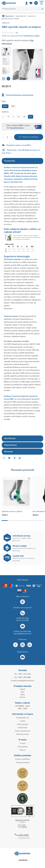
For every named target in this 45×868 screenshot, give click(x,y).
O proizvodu (10, 161)
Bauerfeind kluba (17, 128)
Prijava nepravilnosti (22, 731)
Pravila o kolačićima (22, 759)
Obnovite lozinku (22, 734)
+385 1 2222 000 (24, 674)
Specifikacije (10, 438)
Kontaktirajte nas (22, 718)
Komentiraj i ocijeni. (31, 36)
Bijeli (5, 106)
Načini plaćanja (22, 724)
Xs (24, 117)
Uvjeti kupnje (23, 728)
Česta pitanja (23, 747)
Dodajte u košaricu (30, 137)
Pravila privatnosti (23, 762)
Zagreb (22, 689)
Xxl (31, 117)
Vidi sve (22, 697)
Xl (19, 117)
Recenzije (8, 452)
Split (22, 692)
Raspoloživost (10, 445)
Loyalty (23, 721)
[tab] (22, 161)
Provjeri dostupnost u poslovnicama (20, 95)
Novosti (23, 750)
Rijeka (23, 695)
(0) (17, 33)
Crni (13, 106)
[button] (8, 79)
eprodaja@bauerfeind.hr (23, 634)
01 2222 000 (24, 620)
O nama (22, 743)
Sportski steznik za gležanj (12, 511)
